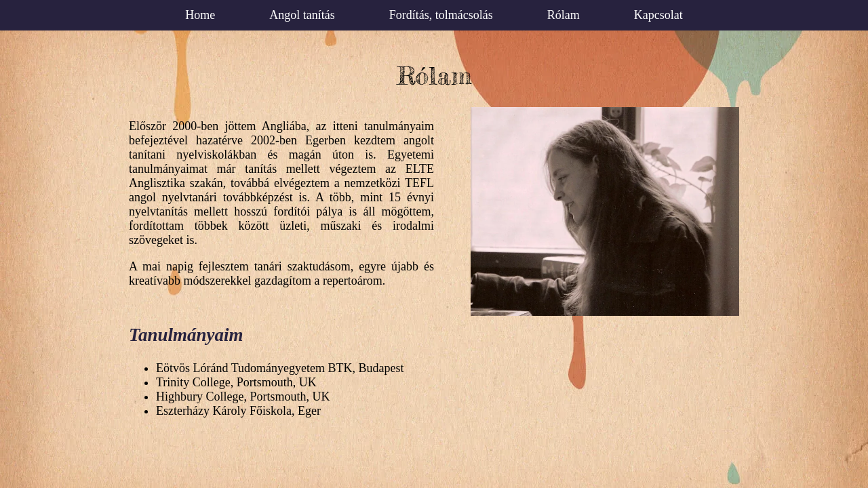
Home (200, 15)
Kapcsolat (658, 15)
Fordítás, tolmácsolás (441, 15)
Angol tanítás (302, 15)
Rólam (564, 15)
